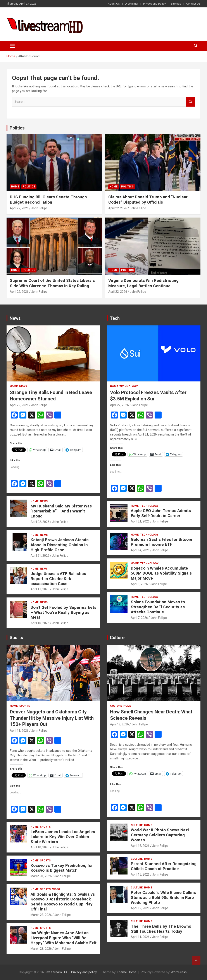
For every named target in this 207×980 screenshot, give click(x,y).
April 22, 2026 (19, 208)
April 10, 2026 (40, 847)
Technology (129, 386)
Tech (115, 318)
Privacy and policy (154, 4)
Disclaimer (132, 4)
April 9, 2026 (139, 584)
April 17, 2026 (40, 589)
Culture (117, 638)
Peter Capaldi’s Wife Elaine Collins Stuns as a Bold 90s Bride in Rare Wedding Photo (163, 897)
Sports (16, 638)
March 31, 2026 (41, 876)
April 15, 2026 (140, 875)
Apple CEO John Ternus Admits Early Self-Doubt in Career (161, 513)
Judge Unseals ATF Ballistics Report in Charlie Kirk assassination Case (58, 579)
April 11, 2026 (19, 731)
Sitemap (176, 4)
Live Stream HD (56, 972)
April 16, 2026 (40, 623)
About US (114, 4)
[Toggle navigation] (12, 46)
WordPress (179, 972)
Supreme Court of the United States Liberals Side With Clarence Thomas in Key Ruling (52, 283)
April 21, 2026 (40, 556)
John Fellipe (39, 208)
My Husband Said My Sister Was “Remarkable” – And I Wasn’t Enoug (61, 511)
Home (15, 187)
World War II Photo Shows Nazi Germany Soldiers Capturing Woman (160, 835)
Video (56, 889)
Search (191, 102)
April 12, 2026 (140, 908)
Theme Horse (127, 972)
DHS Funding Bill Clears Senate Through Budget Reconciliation (48, 200)
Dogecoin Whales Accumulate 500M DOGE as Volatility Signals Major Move (161, 573)
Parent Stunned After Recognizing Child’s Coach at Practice (164, 866)
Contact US (193, 4)
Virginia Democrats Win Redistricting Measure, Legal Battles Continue (143, 283)
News (15, 318)
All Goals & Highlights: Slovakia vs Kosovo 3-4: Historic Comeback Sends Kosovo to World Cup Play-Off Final (63, 902)
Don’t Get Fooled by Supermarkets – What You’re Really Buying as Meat (63, 612)
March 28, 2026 (41, 915)
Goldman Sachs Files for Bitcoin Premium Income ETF (161, 542)
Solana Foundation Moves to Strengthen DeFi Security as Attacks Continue (158, 607)
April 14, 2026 (140, 550)
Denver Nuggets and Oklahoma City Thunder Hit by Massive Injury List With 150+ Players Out (52, 718)
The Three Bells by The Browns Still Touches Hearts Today (161, 929)
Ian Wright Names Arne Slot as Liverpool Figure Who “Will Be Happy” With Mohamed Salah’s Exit (64, 938)
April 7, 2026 (139, 618)
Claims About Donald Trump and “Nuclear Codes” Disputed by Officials (148, 200)
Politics (17, 128)
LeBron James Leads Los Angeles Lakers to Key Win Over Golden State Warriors (63, 837)
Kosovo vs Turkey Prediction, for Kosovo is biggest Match (62, 868)
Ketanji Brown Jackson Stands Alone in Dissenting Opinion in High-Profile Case (60, 545)
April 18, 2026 (119, 724)
